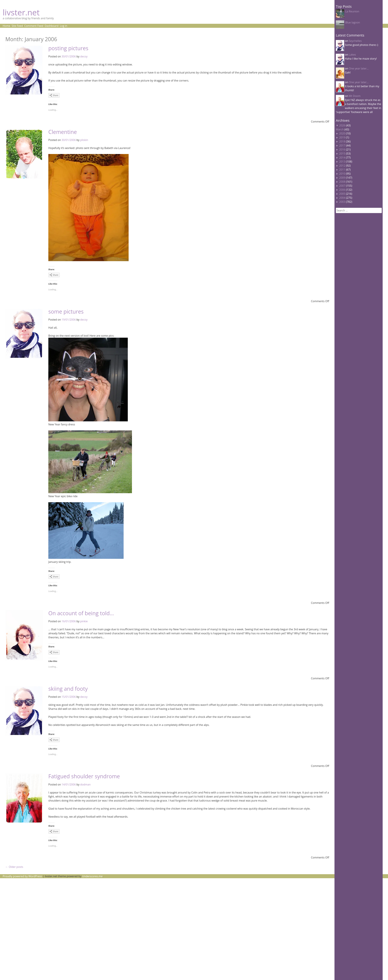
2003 (342, 202)
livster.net (21, 12)
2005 (342, 194)
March (340, 129)
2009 (342, 178)
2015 (342, 154)
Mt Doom (355, 96)
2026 (342, 125)
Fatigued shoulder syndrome (84, 776)
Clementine (63, 132)
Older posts (14, 867)
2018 (342, 141)
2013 (342, 162)
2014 (342, 158)
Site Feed (17, 26)
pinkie (84, 621)
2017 (342, 145)
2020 (342, 133)
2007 (342, 186)
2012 (342, 166)
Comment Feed (34, 26)
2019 (342, 137)
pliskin (84, 140)
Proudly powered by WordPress (22, 876)
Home (6, 26)
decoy (84, 56)
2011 (342, 170)
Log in (63, 26)
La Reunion (352, 11)
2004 (342, 198)
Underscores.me (92, 876)
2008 (342, 182)
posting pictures (68, 48)
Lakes (352, 55)
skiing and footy (68, 689)
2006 (342, 190)
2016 (342, 149)
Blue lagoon (353, 22)
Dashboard (52, 26)
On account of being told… (81, 613)
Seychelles (355, 41)
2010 (342, 174)
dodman (85, 784)
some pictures (66, 311)
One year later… (359, 68)
